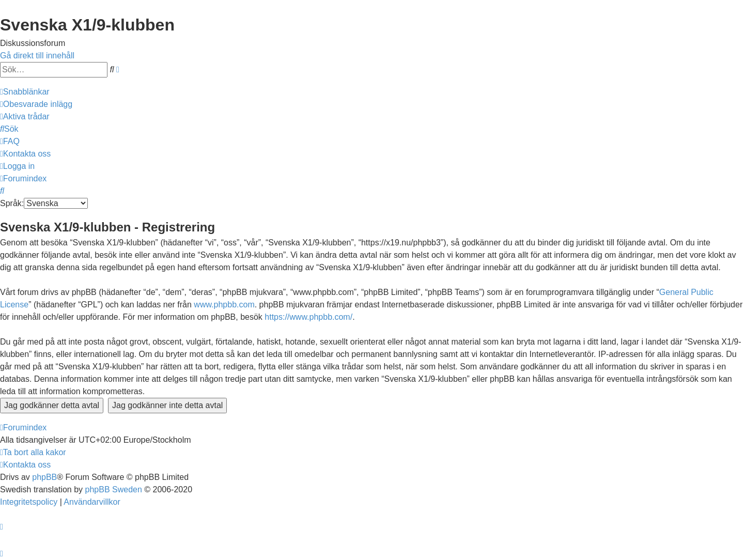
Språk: (12, 203)
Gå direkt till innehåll (37, 56)
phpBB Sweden (114, 489)
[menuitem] (36, 104)
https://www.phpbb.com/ (308, 317)
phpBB (44, 477)
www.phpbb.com (224, 305)
